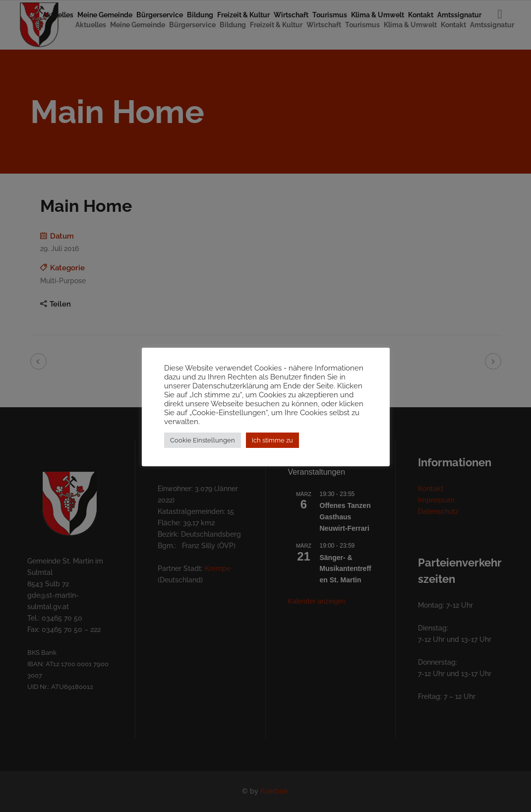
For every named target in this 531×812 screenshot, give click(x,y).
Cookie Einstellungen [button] (203, 445)
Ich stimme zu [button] (272, 445)
